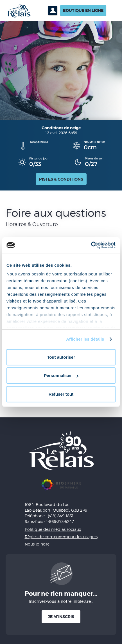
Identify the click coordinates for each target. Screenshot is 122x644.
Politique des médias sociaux (53, 529)
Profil (53, 11)
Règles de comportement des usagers (61, 537)
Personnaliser (61, 375)
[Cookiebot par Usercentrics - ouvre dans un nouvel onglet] (91, 245)
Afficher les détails (85, 339)
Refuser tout (61, 394)
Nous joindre (37, 544)
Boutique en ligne (83, 10)
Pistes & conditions (61, 179)
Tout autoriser (61, 357)
